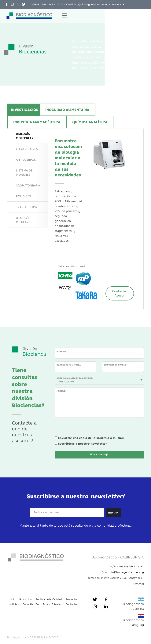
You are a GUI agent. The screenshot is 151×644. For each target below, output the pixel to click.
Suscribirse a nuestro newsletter (83, 444)
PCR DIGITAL (25, 196)
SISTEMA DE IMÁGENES (24, 173)
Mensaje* (61, 391)
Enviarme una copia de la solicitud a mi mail (91, 438)
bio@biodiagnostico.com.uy (91, 4)
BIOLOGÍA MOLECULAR (25, 136)
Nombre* (61, 352)
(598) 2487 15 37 (52, 4)
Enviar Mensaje (99, 454)
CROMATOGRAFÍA (28, 185)
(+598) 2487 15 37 (132, 566)
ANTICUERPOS (26, 160)
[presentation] (83, 428)
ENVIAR (113, 513)
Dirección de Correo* (116, 365)
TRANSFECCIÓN (27, 207)
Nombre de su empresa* (69, 365)
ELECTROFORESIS (28, 149)
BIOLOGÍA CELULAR (23, 220)
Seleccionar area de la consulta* (75, 378)
